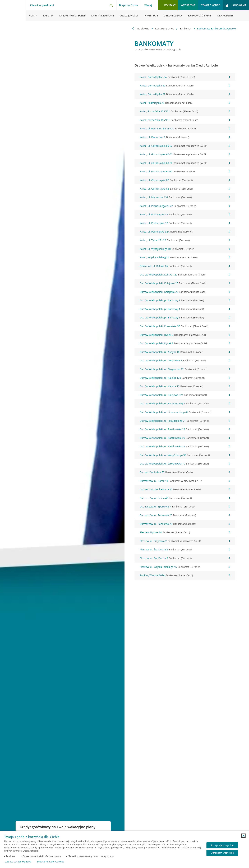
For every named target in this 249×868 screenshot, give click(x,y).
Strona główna (141, 29)
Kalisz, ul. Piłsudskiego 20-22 (185, 206)
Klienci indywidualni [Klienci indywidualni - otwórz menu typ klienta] (42, 5)
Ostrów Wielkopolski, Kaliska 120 (185, 275)
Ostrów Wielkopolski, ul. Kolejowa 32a (185, 395)
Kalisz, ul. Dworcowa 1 (185, 137)
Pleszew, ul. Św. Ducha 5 (185, 550)
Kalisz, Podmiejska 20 (185, 103)
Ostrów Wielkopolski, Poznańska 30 (185, 326)
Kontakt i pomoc (165, 29)
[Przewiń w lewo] (133, 29)
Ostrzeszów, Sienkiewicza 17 (185, 489)
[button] (243, 836)
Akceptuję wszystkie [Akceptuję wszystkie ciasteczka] (222, 845)
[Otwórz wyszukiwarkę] (111, 5)
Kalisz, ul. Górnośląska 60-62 (185, 146)
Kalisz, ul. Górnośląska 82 (185, 180)
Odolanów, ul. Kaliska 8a (185, 266)
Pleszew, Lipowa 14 (185, 532)
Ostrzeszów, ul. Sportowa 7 (185, 507)
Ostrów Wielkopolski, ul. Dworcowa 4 (185, 361)
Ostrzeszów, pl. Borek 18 (185, 481)
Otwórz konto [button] (210, 5)
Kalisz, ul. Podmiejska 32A (185, 232)
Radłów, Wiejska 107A (185, 575)
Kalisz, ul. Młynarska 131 (185, 197)
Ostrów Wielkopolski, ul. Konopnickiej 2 (185, 404)
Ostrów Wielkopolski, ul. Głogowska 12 (185, 369)
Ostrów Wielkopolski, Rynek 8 (185, 335)
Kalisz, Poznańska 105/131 (185, 111)
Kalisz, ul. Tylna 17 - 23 (185, 240)
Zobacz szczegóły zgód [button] (18, 862)
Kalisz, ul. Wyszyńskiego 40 (185, 249)
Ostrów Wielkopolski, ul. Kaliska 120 (185, 378)
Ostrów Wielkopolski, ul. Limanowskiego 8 (185, 412)
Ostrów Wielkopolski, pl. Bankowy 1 (185, 300)
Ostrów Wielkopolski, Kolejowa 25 (185, 283)
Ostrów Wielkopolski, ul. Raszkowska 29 (185, 429)
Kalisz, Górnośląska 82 (185, 86)
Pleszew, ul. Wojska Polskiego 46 (185, 567)
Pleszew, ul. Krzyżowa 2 (185, 541)
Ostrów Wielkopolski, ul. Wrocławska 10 (185, 464)
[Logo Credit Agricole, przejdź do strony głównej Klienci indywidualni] (13, 10)
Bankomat (186, 29)
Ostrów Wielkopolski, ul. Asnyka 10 (185, 352)
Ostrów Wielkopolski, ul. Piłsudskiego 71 (185, 421)
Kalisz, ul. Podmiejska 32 (185, 214)
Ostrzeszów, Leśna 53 (185, 472)
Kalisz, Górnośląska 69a (185, 77)
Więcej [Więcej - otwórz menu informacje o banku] (148, 5)
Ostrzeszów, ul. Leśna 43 (185, 498)
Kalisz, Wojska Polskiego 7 (185, 257)
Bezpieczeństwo (129, 5)
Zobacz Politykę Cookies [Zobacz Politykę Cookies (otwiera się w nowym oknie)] (50, 862)
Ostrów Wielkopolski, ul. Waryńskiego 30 (185, 455)
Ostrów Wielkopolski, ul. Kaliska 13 (185, 386)
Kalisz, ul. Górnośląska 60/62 (185, 172)
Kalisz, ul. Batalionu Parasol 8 (185, 129)
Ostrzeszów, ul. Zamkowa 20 (185, 515)
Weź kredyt (188, 5)
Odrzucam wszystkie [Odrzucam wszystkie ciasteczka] (222, 853)
